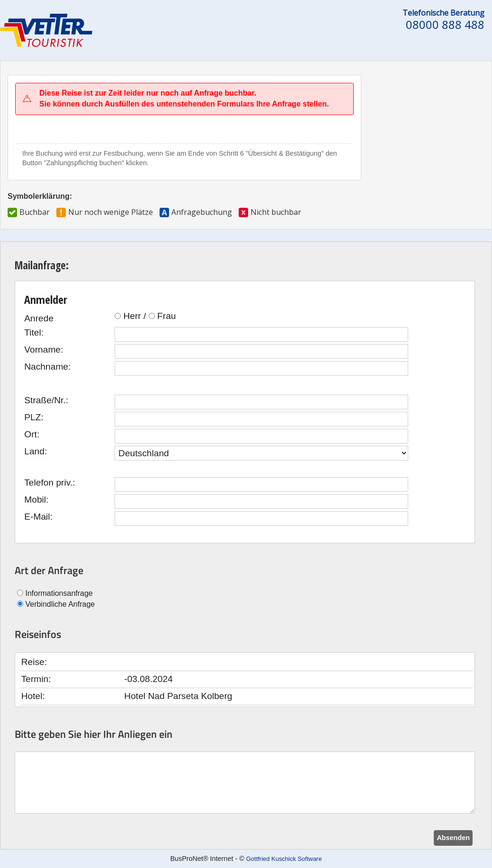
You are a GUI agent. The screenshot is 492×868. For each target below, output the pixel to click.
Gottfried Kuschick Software (284, 859)
